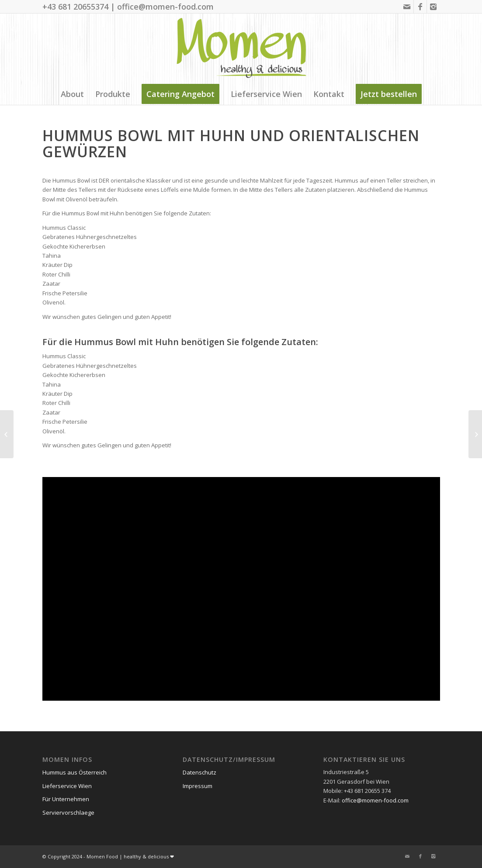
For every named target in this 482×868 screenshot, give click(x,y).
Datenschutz (199, 772)
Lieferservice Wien (67, 786)
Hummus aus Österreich (75, 772)
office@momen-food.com (375, 800)
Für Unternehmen (66, 799)
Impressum (198, 786)
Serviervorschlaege (68, 813)
